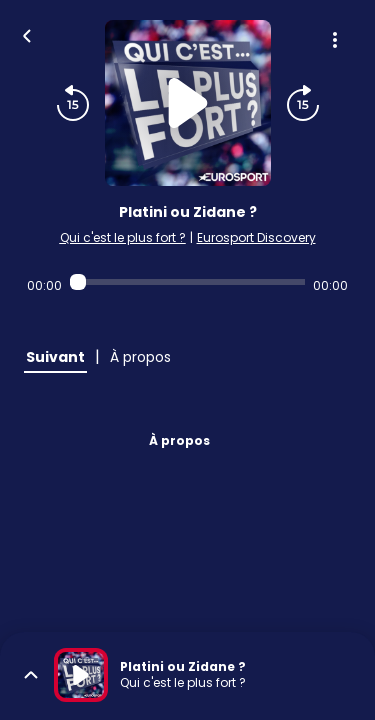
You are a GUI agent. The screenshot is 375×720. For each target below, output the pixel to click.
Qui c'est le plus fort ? (123, 237)
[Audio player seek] (187, 282)
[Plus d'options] (335, 40)
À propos (179, 440)
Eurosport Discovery (256, 237)
